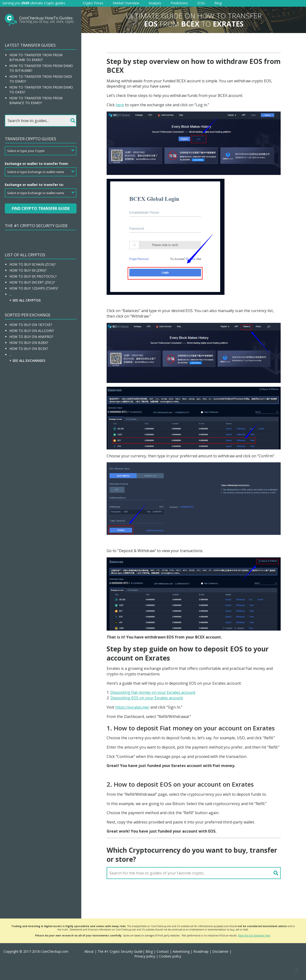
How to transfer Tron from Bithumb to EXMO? (36, 57)
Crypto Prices (93, 3)
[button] (296, 970)
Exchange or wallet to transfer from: (37, 164)
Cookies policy (170, 956)
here (120, 105)
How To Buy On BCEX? (29, 349)
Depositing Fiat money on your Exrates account (153, 692)
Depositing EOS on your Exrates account (147, 698)
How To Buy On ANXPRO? (31, 337)
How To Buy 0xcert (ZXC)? (32, 282)
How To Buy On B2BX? (29, 343)
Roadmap (201, 951)
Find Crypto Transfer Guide (41, 208)
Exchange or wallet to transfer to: (34, 185)
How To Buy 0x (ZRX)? (28, 270)
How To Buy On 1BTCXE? (31, 325)
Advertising (181, 951)
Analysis (155, 3)
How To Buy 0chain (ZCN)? (32, 264)
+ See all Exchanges (27, 361)
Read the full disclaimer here (254, 935)
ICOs (201, 3)
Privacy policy (145, 956)
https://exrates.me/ (132, 707)
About (89, 951)
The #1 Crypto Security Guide (36, 226)
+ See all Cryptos (25, 300)
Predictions (179, 3)
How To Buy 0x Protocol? (33, 276)
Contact (163, 951)
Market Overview (126, 3)
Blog (218, 3)
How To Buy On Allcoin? (32, 331)
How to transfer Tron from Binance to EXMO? (36, 100)
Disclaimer (220, 951)
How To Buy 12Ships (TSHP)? (34, 288)
